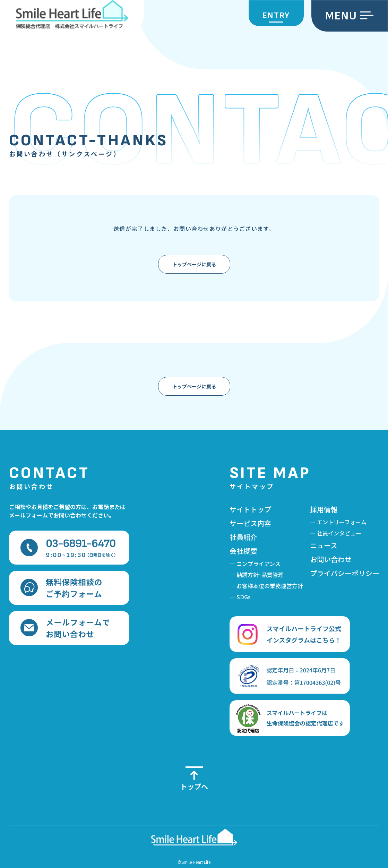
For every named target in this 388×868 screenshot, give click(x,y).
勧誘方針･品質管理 (260, 575)
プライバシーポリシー (345, 573)
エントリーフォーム (342, 522)
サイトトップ (250, 509)
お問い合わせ (331, 559)
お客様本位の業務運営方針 (270, 586)
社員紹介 (243, 537)
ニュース (324, 545)
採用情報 (324, 509)
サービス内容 (250, 523)
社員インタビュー (339, 533)
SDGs (244, 597)
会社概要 (243, 551)
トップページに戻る (194, 264)
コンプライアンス (258, 564)
